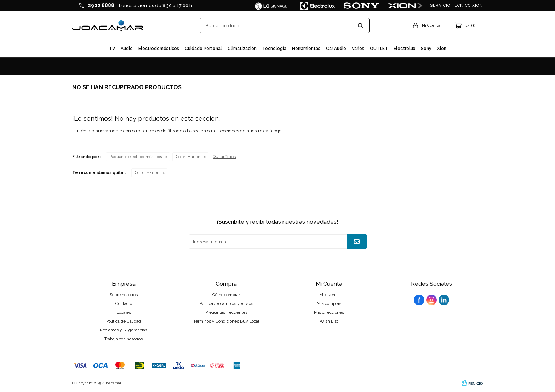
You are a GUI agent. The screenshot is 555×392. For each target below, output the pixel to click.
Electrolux (404, 49)
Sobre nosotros (124, 295)
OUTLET (379, 49)
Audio (127, 49)
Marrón (188, 157)
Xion (442, 49)
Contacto (124, 303)
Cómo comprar (226, 295)
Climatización (242, 49)
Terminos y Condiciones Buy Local (226, 321)
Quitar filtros (224, 157)
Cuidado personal (203, 49)
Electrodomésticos (159, 49)
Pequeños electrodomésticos (136, 157)
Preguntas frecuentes (226, 312)
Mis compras (329, 303)
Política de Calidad (124, 321)
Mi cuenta (329, 295)
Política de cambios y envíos (226, 303)
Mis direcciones (329, 312)
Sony (426, 49)
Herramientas (306, 49)
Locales (124, 312)
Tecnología (274, 49)
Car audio (336, 49)
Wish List (329, 321)
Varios (358, 49)
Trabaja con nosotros (124, 339)
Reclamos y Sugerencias (124, 330)
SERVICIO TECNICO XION (456, 5)
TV (112, 49)
